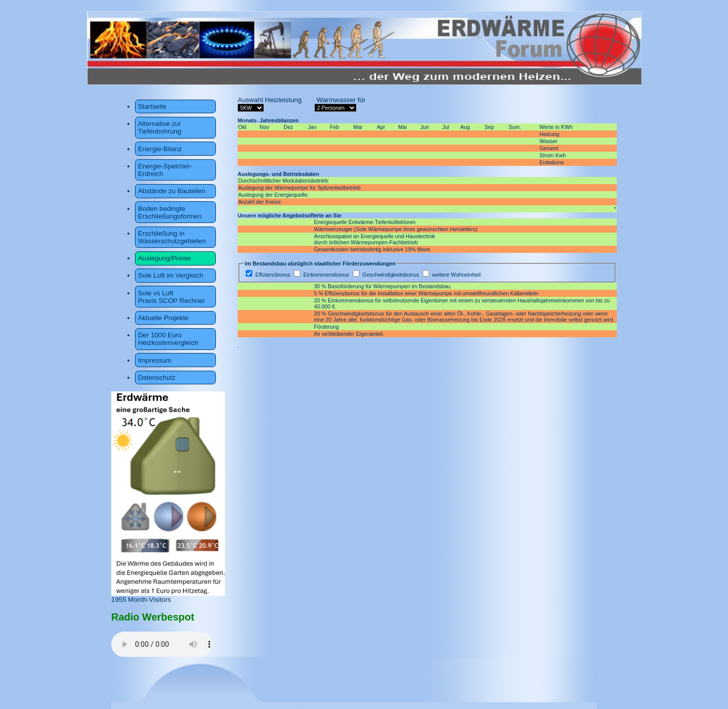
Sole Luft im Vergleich (171, 275)
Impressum (155, 360)
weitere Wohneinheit (456, 275)
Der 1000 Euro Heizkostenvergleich (168, 339)
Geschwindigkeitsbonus (392, 275)
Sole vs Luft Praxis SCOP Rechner (171, 297)
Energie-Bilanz (160, 149)
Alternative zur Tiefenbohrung (160, 127)
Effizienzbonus (273, 275)
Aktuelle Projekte (163, 318)
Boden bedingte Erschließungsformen (170, 212)
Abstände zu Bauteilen (172, 191)
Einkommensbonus (326, 275)
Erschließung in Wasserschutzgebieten (172, 237)
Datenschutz (157, 378)
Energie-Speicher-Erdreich (165, 170)
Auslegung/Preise (164, 258)
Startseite (152, 106)
